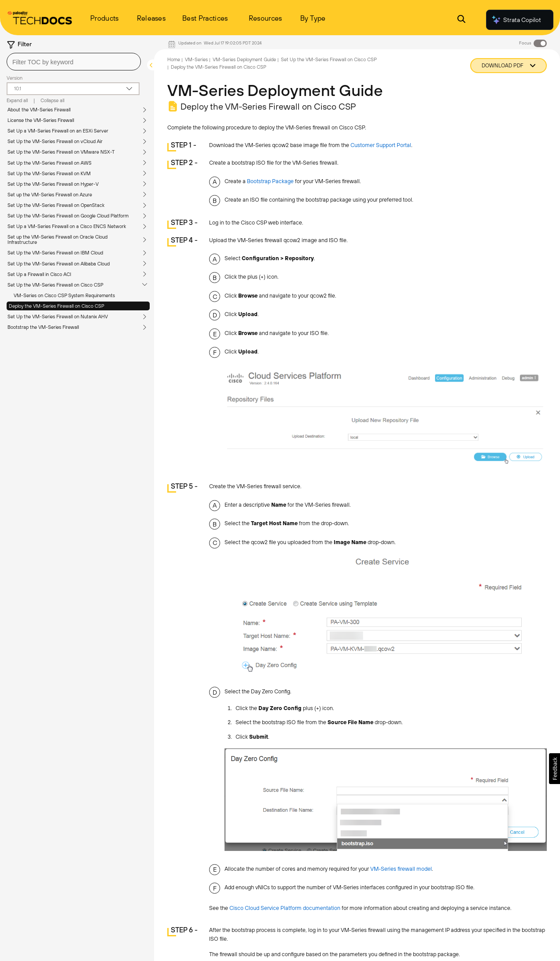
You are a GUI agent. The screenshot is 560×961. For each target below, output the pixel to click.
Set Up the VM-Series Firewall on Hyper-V (53, 184)
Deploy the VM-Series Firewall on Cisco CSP (57, 306)
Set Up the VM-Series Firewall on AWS (50, 163)
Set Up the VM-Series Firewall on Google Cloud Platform (68, 216)
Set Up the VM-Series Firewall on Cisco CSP (55, 285)
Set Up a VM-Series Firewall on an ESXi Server (58, 131)
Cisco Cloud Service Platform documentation (285, 908)
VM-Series (196, 59)
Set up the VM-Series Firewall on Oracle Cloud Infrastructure (57, 239)
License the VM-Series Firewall (41, 120)
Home (174, 59)
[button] (554, 769)
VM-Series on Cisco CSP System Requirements (64, 295)
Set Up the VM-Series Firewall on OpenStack (56, 205)
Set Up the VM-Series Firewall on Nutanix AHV (58, 317)
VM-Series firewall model (401, 869)
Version (15, 78)
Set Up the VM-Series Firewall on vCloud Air (55, 141)
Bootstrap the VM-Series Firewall (43, 327)
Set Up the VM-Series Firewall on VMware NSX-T (61, 152)
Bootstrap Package (270, 181)
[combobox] (74, 62)
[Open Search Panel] (461, 20)
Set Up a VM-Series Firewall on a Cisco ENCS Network (67, 226)
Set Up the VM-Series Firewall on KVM (49, 173)
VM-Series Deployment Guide (244, 59)
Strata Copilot (516, 20)
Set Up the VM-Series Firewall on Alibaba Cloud (59, 264)
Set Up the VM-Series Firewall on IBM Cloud (55, 253)
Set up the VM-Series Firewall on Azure (50, 195)
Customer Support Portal (381, 145)
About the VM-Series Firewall (39, 110)
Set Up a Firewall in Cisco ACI (39, 274)
